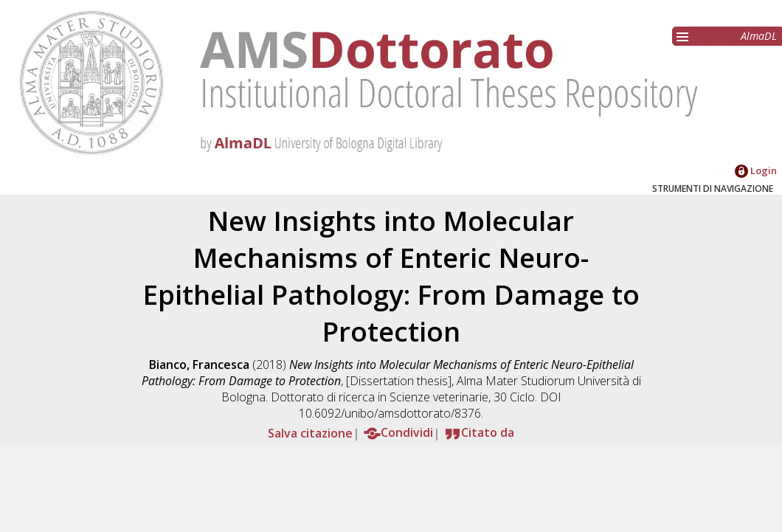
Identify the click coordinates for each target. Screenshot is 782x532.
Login (756, 170)
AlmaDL (759, 36)
